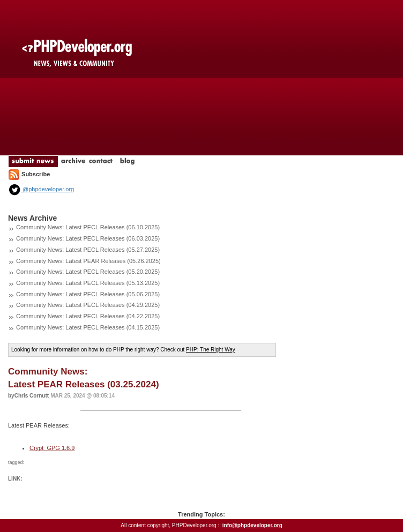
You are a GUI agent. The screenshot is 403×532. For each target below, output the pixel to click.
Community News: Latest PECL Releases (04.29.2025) (88, 305)
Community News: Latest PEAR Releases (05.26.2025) (88, 261)
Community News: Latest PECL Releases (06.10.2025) (88, 227)
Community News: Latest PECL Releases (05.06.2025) (88, 294)
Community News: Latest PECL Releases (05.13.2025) (88, 283)
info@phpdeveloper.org (252, 525)
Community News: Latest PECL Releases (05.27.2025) (88, 250)
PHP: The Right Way (211, 350)
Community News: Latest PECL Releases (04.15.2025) (88, 327)
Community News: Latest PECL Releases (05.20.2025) (88, 272)
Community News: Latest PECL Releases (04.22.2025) (88, 316)
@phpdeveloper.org (41, 189)
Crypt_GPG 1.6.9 (52, 448)
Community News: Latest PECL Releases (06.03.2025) (88, 238)
